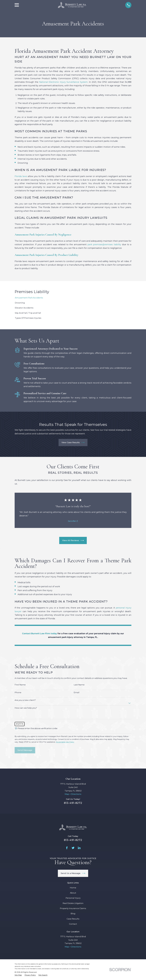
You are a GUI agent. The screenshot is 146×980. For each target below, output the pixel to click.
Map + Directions (73, 794)
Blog (73, 914)
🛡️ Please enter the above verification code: (36, 728)
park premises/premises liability (104, 244)
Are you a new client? (25, 700)
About (73, 893)
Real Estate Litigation (73, 903)
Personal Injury (73, 898)
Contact (73, 924)
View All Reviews (73, 540)
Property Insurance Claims (73, 908)
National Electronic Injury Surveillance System (63, 82)
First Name (20, 685)
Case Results (73, 919)
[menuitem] (73, 298)
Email (77, 692)
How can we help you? (26, 708)
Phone (18, 692)
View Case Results (73, 443)
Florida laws (21, 176)
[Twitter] (73, 848)
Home (73, 888)
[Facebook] (67, 848)
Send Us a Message (73, 873)
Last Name (79, 685)
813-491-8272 (73, 803)
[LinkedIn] (79, 848)
